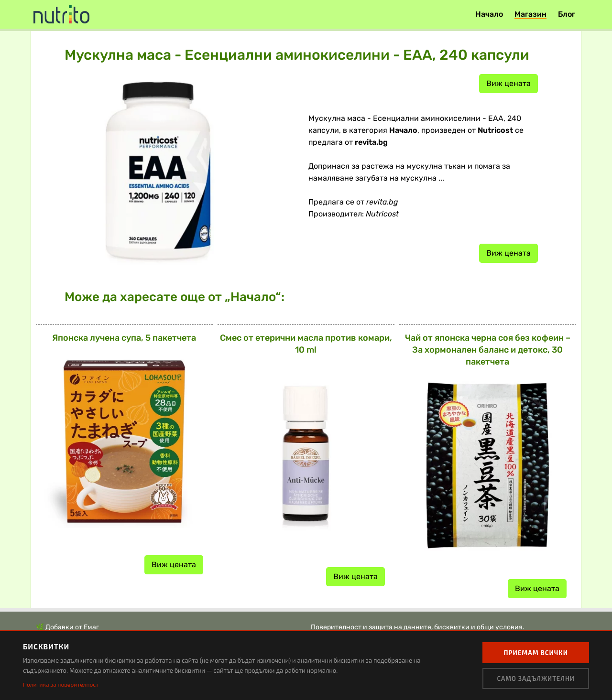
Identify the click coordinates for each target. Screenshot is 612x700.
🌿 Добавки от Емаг (67, 627)
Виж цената (508, 83)
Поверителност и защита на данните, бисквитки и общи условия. (418, 627)
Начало (489, 14)
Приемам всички (536, 653)
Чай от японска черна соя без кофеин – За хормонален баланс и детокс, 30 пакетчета (488, 350)
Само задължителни (536, 678)
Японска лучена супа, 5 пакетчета (124, 338)
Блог (567, 14)
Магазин (530, 14)
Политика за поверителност (61, 684)
